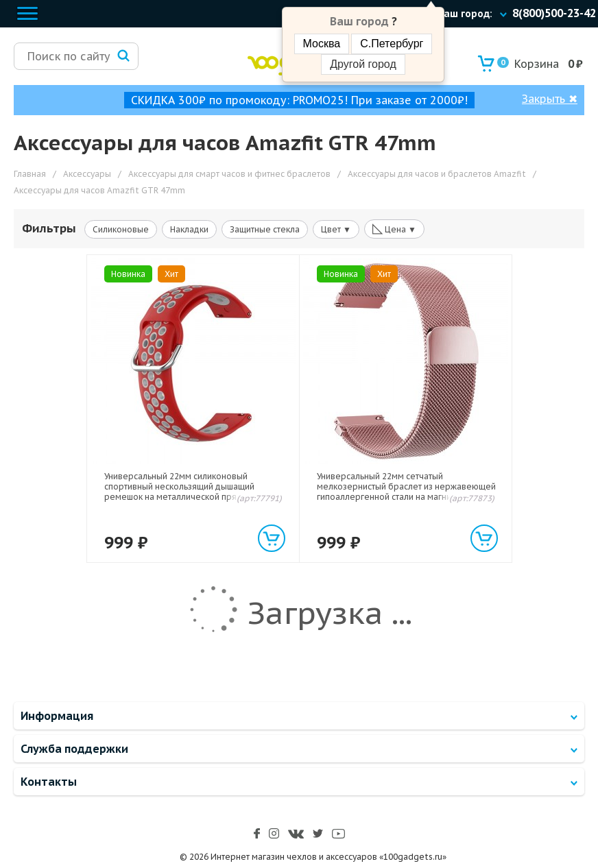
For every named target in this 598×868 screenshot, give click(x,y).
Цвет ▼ (336, 229)
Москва (322, 44)
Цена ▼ (394, 228)
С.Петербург (392, 44)
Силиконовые (121, 229)
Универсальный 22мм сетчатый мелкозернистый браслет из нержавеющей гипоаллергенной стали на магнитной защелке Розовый (406, 492)
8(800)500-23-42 (554, 13)
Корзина (528, 64)
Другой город (363, 64)
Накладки (189, 229)
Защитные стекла (265, 229)
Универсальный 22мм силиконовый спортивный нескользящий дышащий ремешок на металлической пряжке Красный (179, 492)
